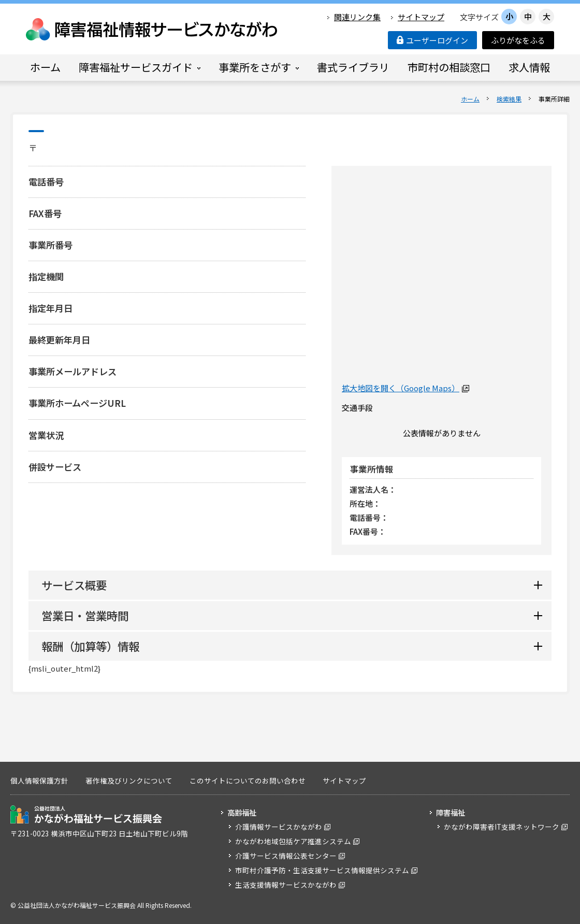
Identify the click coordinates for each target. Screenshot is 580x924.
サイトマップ (421, 17)
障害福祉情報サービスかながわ (152, 29)
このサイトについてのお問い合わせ (248, 780)
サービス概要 (74, 585)
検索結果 (509, 99)
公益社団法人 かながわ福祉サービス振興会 (86, 814)
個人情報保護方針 (39, 780)
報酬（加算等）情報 (90, 646)
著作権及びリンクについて (129, 780)
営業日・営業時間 (85, 615)
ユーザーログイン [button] (432, 40)
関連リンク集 (357, 17)
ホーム (470, 99)
